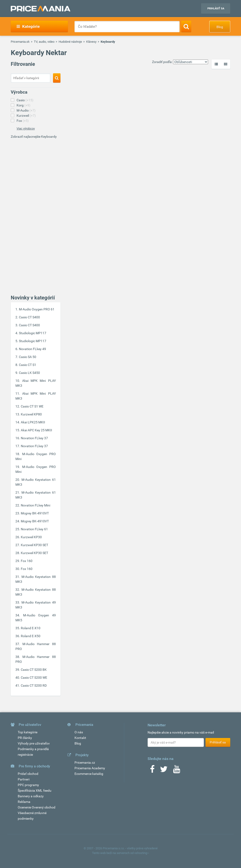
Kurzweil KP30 (31, 537)
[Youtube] (177, 771)
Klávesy (91, 42)
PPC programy (28, 785)
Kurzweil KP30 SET (34, 545)
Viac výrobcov (26, 128)
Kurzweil (26, 116)
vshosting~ (142, 853)
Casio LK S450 (29, 373)
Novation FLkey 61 (34, 529)
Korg (23, 105)
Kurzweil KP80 (31, 414)
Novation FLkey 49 (32, 349)
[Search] (186, 26)
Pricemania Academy (90, 768)
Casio (25, 100)
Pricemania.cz (85, 763)
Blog (220, 27)
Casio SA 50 (28, 357)
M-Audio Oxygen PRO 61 (37, 309)
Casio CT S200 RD (34, 685)
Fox (23, 121)
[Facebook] (152, 771)
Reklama (24, 802)
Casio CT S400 (29, 317)
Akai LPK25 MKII (33, 422)
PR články (25, 738)
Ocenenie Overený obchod (37, 807)
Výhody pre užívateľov (34, 743)
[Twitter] (164, 771)
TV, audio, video (44, 42)
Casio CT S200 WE (34, 678)
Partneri (24, 779)
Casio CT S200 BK (34, 670)
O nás (79, 732)
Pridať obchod (28, 774)
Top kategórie (28, 732)
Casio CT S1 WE (32, 406)
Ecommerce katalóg (89, 774)
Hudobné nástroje (70, 42)
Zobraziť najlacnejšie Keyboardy (34, 137)
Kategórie (28, 26)
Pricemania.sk (20, 42)
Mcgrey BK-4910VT (35, 513)
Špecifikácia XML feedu (35, 791)
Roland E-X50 (31, 636)
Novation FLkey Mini (35, 505)
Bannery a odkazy (31, 796)
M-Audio (26, 110)
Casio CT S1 (28, 365)
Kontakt (80, 738)
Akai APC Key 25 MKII (36, 430)
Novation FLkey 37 (34, 438)
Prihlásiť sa (216, 9)
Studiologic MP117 (33, 333)
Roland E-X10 (31, 628)
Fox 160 (27, 561)
